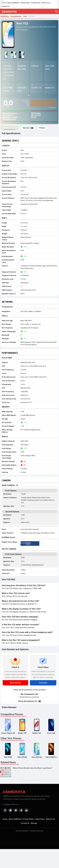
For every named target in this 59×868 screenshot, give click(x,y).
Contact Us (6, 6)
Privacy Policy (25, 3)
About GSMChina (13, 3)
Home (4, 3)
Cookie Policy (36, 3)
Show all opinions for (29, 701)
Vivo (22, 150)
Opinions (28, 128)
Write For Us (46, 3)
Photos (42, 128)
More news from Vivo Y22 (29, 780)
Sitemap (34, 823)
